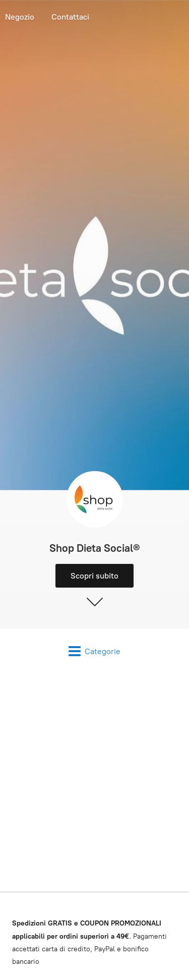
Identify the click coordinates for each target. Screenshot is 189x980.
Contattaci (70, 17)
